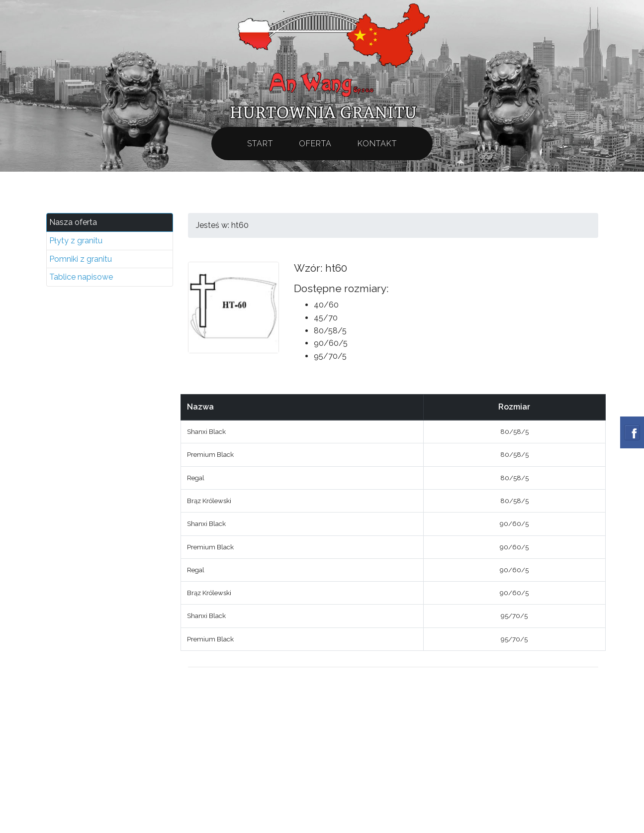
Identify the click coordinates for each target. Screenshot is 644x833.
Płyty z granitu (76, 241)
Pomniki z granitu (81, 259)
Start (260, 144)
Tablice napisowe (81, 277)
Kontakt (377, 144)
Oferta (315, 144)
